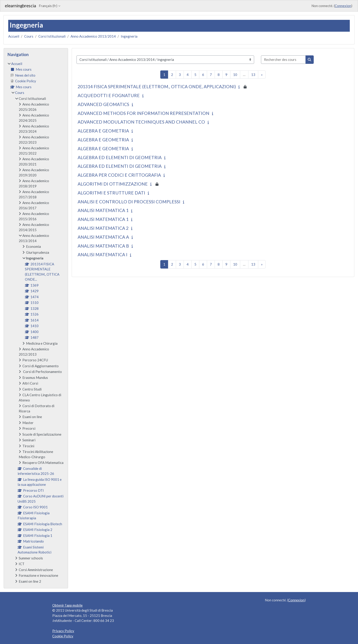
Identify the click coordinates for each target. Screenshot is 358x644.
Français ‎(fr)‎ (48, 6)
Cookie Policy (63, 636)
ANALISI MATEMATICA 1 (103, 210)
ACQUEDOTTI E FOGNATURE (109, 95)
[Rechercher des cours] (283, 60)
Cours (29, 36)
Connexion (343, 6)
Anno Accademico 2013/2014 (93, 36)
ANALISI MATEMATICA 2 (103, 228)
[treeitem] (36, 323)
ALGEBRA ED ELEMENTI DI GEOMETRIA (120, 157)
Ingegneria (129, 36)
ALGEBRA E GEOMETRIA (103, 131)
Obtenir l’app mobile (67, 605)
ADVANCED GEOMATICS (103, 104)
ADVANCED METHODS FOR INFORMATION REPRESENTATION (143, 113)
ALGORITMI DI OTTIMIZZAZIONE (113, 184)
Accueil (14, 36)
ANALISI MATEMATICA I (103, 255)
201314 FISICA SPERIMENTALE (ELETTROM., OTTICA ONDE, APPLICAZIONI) (157, 87)
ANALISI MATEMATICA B (103, 246)
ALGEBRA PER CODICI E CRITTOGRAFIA (119, 175)
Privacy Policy (63, 631)
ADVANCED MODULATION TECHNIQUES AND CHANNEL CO (141, 122)
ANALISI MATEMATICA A (103, 237)
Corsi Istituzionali (52, 36)
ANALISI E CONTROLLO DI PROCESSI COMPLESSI (129, 202)
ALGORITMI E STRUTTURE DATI (111, 193)
